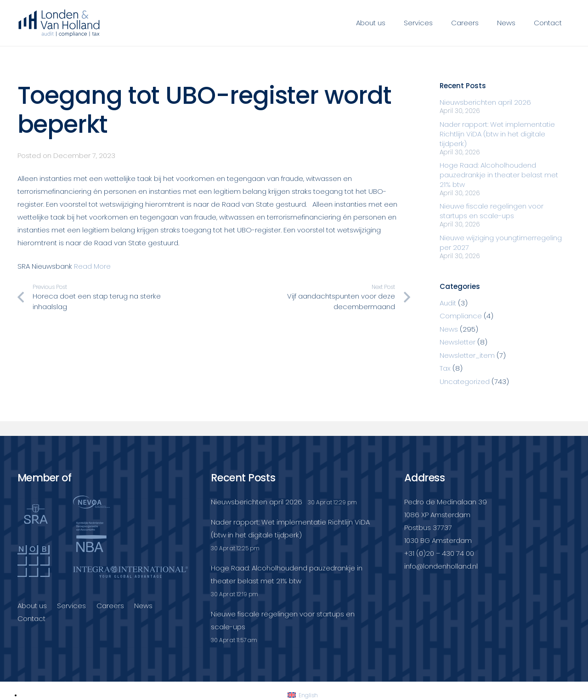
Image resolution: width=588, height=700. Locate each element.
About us (32, 606)
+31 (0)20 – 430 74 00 (439, 553)
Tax (445, 368)
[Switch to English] (303, 695)
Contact (31, 618)
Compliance (461, 316)
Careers (110, 606)
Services (71, 606)
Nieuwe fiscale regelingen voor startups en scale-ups (492, 211)
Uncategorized (465, 381)
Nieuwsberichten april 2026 (485, 102)
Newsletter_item (467, 355)
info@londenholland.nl (441, 566)
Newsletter (458, 342)
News (449, 329)
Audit (448, 303)
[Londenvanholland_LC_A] (59, 23)
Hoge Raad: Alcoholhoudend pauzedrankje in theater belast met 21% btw (499, 175)
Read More (92, 266)
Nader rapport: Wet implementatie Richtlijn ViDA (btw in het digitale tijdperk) (497, 134)
